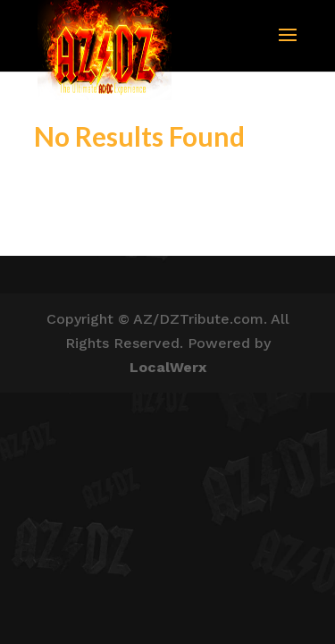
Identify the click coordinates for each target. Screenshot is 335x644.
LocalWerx (168, 367)
